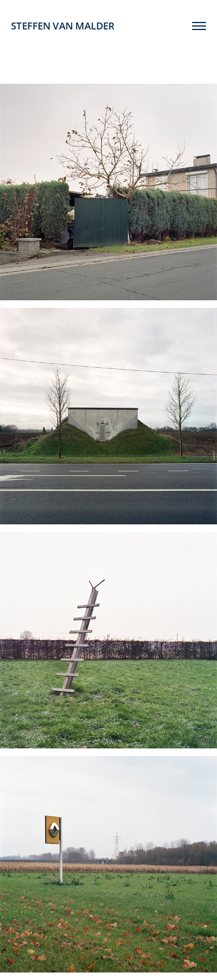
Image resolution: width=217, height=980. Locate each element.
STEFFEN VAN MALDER (63, 26)
